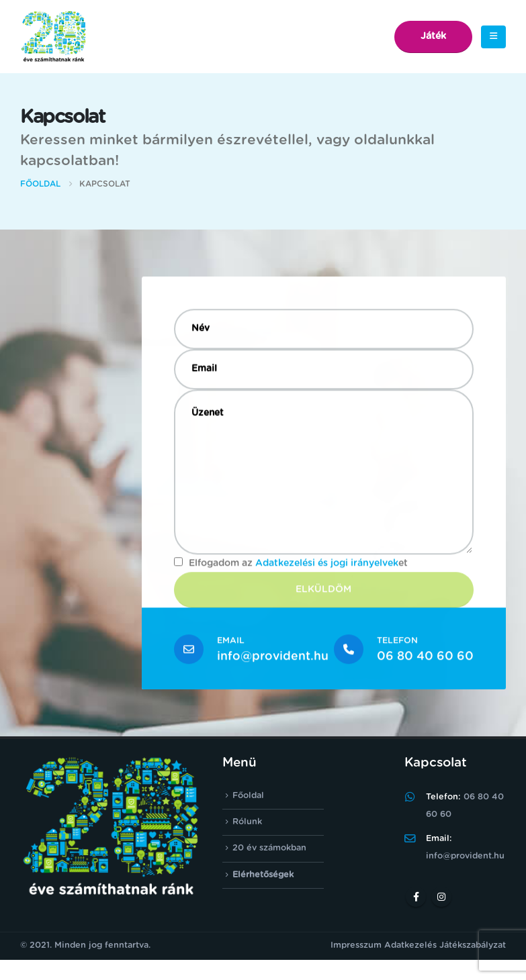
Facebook (416, 897)
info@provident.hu (273, 658)
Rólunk (247, 822)
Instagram (441, 897)
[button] (493, 37)
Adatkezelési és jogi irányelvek (327, 565)
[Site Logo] (54, 37)
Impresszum (356, 945)
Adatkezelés (410, 945)
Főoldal (248, 796)
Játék (433, 36)
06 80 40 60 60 (425, 658)
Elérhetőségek (263, 875)
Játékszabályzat (473, 945)
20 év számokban (269, 849)
